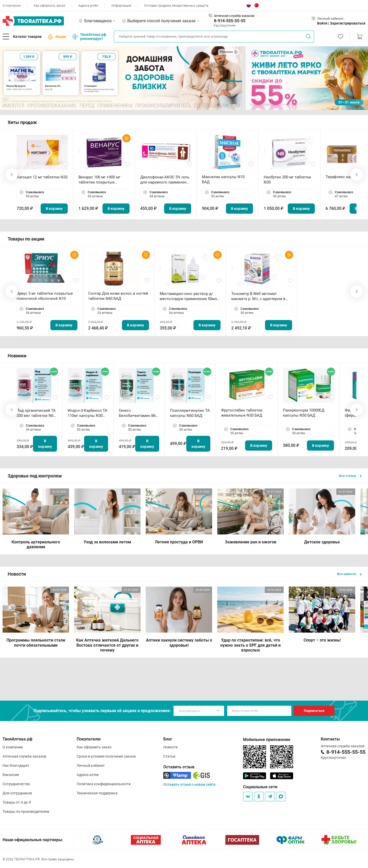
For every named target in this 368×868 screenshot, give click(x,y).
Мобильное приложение (267, 740)
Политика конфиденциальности (104, 784)
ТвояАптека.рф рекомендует (89, 37)
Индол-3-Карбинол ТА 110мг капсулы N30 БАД (88, 413)
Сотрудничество (16, 784)
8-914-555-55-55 (230, 21)
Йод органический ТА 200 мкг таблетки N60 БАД (36, 413)
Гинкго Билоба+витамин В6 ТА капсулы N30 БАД (138, 413)
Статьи (169, 756)
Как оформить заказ (49, 5)
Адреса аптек (88, 5)
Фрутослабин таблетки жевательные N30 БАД (242, 413)
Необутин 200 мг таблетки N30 (287, 180)
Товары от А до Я (17, 802)
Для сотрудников (17, 793)
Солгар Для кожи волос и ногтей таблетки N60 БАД (118, 296)
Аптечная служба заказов (24, 756)
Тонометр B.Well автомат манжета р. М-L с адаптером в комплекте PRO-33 (258, 296)
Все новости (349, 574)
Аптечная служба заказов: (234, 16)
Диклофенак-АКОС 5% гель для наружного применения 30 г (166, 180)
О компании (12, 5)
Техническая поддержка (97, 793)
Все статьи (350, 476)
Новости (170, 747)
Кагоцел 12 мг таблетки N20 (42, 177)
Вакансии (11, 775)
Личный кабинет (91, 766)
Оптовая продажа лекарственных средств (176, 5)
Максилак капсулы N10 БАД (223, 179)
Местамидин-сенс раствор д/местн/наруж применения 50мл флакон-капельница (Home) (188, 296)
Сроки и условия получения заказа (106, 756)
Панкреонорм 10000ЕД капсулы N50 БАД (304, 413)
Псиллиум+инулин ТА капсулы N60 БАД (190, 413)
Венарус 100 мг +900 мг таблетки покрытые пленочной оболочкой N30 (103, 180)
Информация (121, 5)
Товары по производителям (26, 812)
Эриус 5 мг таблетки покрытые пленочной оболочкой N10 (45, 296)
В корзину (54, 209)
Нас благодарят (16, 766)
